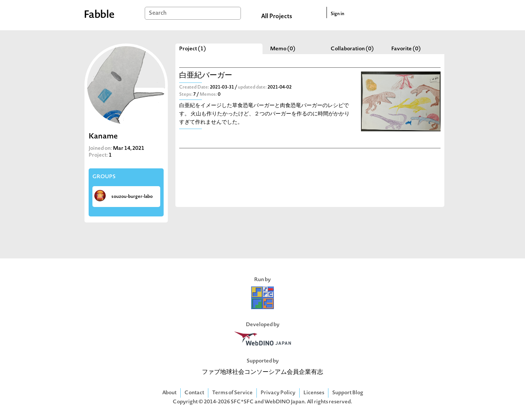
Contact (194, 393)
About (169, 393)
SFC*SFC (242, 402)
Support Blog (348, 393)
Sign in (337, 14)
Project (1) (193, 49)
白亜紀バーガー (206, 76)
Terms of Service (232, 393)
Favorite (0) (406, 49)
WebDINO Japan (284, 402)
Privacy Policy (278, 393)
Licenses (314, 393)
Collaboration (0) (352, 49)
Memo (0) (283, 49)
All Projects (277, 17)
